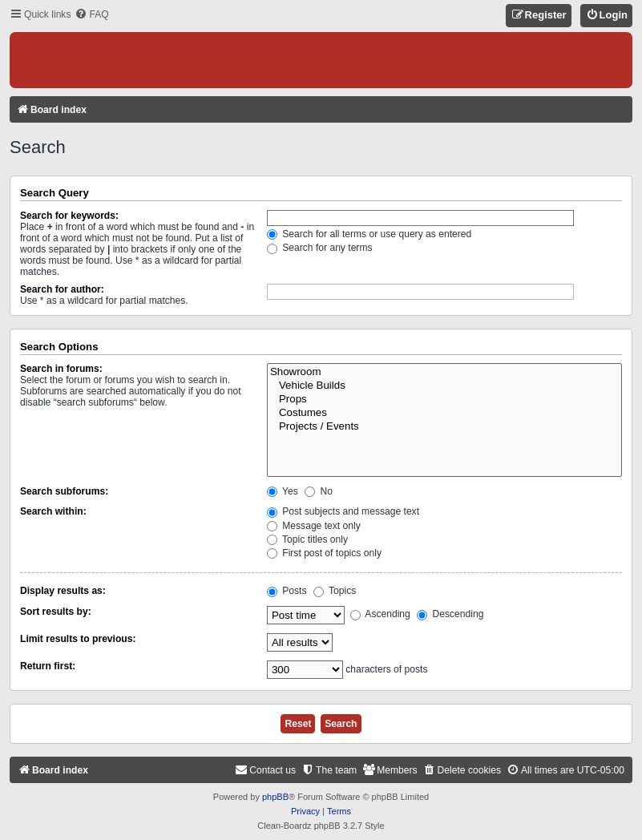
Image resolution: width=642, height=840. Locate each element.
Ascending (380, 614)
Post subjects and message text (343, 511)
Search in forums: (61, 369)
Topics (335, 591)
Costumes (444, 413)
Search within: (53, 511)
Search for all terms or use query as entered (369, 234)
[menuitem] (91, 15)
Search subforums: (64, 491)
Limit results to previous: (78, 639)
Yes (283, 491)
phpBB (275, 797)
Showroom (444, 372)
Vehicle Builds (444, 386)
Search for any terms (320, 248)
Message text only (314, 526)
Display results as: (63, 591)
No (319, 491)
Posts (287, 591)
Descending (450, 614)
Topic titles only (307, 539)
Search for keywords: (69, 216)
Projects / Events (444, 427)
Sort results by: (56, 612)
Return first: (48, 666)
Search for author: (62, 289)
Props (444, 400)
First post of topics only (324, 553)
